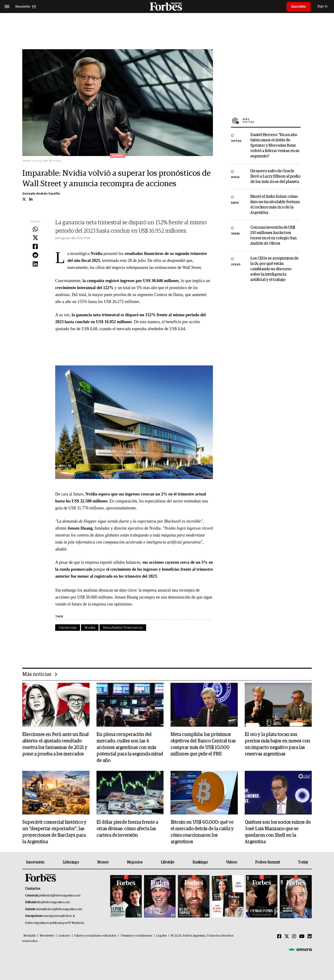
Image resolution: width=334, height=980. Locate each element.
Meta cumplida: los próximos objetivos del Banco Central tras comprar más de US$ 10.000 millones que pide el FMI (203, 744)
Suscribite (299, 7)
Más (272, 120)
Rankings (200, 862)
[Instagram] (294, 937)
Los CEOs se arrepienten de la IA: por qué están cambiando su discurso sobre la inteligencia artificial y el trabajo (274, 269)
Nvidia (90, 627)
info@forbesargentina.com (53, 902)
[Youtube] (302, 937)
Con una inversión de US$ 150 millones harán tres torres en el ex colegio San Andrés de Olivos (273, 236)
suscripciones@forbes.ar (59, 916)
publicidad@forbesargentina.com (59, 896)
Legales (162, 936)
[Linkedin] (310, 937)
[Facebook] (279, 937)
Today (303, 862)
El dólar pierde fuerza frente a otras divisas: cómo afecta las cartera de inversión (127, 829)
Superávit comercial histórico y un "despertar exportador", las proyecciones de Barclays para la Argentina (54, 832)
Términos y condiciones (136, 936)
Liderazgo (71, 862)
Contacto (64, 936)
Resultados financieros (123, 627)
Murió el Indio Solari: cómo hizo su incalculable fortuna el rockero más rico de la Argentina (275, 205)
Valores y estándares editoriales (95, 936)
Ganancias (68, 627)
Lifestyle (167, 862)
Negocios (135, 862)
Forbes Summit (267, 862)
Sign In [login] (323, 6)
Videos (231, 862)
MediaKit (30, 936)
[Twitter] (287, 937)
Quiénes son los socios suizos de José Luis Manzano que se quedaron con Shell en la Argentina (278, 832)
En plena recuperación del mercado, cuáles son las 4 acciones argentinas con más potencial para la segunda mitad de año (130, 748)
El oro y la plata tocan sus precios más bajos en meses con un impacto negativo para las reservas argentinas (277, 744)
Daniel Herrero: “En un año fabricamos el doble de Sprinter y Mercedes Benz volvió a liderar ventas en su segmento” (275, 146)
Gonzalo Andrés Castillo (41, 194)
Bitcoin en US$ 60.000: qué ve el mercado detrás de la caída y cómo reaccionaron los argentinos (202, 832)
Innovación (35, 862)
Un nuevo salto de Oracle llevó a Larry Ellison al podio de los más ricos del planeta (275, 177)
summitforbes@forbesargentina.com (59, 909)
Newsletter (47, 936)
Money (103, 862)
